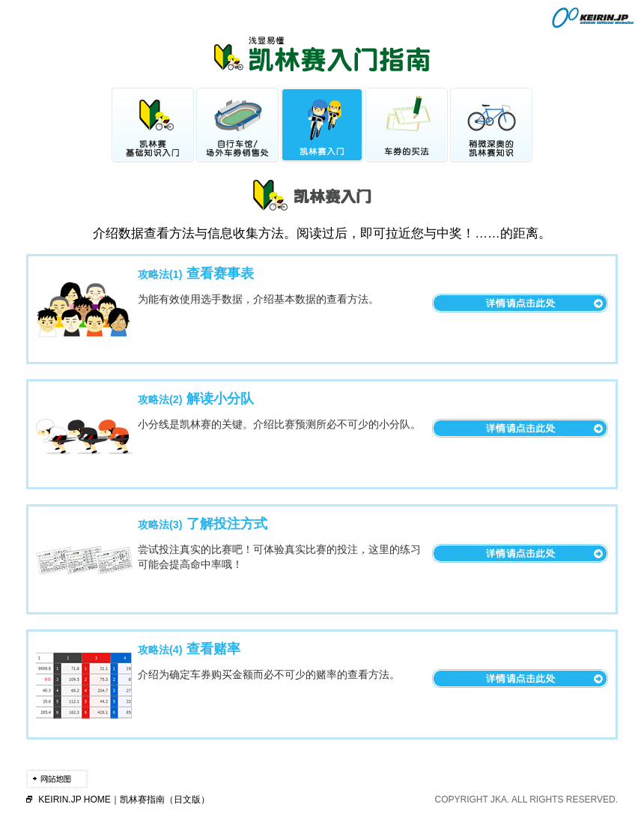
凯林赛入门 (322, 125)
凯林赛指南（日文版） (165, 800)
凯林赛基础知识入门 (153, 125)
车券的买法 (407, 125)
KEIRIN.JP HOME (74, 800)
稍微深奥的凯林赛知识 (491, 125)
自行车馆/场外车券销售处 (237, 125)
